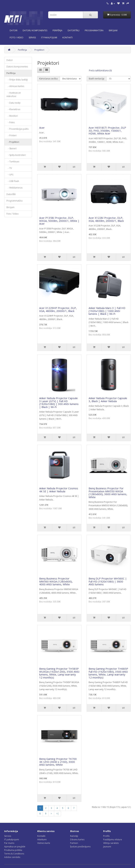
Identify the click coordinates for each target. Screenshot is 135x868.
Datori (14, 30)
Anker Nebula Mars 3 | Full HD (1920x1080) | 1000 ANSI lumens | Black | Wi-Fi (107, 311)
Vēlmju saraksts (111, 843)
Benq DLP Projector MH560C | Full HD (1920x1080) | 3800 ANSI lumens (108, 581)
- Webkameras (15, 188)
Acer (42, 128)
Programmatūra (94, 30)
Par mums (9, 843)
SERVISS (32, 37)
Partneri (74, 843)
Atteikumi (42, 840)
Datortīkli (74, 30)
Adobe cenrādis (12, 857)
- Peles (11, 122)
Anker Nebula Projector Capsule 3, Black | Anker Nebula (108, 400)
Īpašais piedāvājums (80, 847)
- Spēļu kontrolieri (16, 155)
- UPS (10, 175)
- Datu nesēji (13, 103)
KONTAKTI (67, 37)
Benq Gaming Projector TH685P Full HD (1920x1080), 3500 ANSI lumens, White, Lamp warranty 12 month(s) (108, 673)
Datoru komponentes (35, 30)
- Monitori (12, 116)
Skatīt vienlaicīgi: (97, 79)
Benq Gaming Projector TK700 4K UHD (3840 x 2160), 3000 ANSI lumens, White (58, 762)
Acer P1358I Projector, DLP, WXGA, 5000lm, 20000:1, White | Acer (59, 221)
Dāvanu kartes (77, 840)
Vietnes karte (44, 843)
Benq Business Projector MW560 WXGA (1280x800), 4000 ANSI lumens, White (56, 581)
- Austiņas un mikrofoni (14, 94)
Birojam (113, 30)
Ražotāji (74, 836)
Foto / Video (17, 37)
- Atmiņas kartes (15, 86)
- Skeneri (12, 148)
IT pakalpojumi (12, 840)
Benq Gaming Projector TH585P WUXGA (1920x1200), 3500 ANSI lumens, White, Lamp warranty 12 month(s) (59, 673)
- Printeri (12, 135)
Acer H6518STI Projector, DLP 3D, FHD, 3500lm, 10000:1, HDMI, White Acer (107, 130)
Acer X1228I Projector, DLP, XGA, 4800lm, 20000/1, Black (106, 219)
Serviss (8, 836)
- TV (9, 168)
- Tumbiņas (13, 162)
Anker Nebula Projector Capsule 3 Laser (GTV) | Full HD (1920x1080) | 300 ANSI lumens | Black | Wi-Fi (59, 403)
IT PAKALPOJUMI (49, 37)
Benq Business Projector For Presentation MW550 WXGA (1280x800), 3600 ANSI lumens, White (108, 493)
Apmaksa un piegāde (15, 847)
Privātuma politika (13, 850)
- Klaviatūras (13, 109)
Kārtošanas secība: (49, 79)
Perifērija (57, 30)
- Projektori (13, 142)
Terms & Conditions (14, 854)
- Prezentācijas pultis (17, 129)
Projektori (39, 50)
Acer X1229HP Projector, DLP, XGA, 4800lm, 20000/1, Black (58, 309)
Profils (106, 836)
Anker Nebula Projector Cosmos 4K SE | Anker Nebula (59, 490)
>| (57, 814)
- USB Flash (13, 181)
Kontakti (41, 836)
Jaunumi (107, 847)
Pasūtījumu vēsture (113, 840)
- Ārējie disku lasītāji (17, 80)
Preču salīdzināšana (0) (100, 70)
